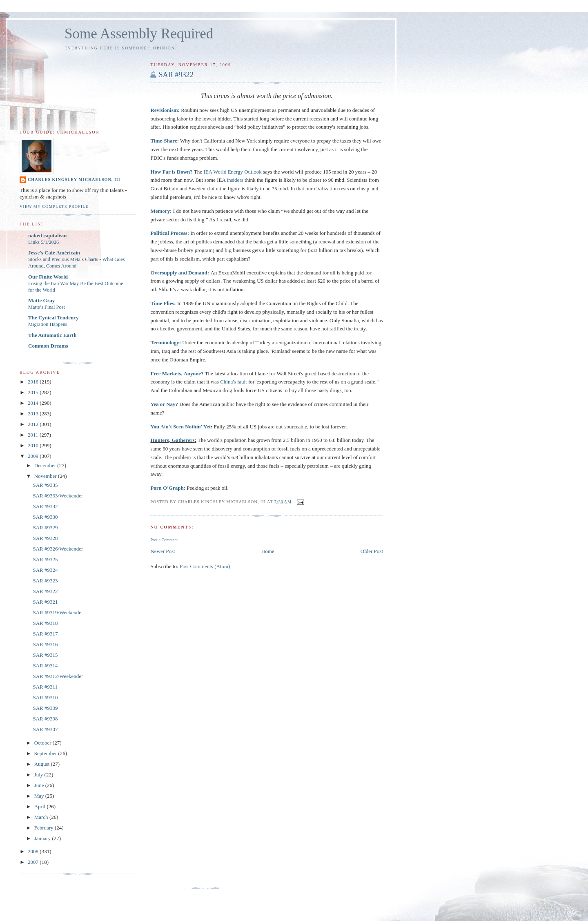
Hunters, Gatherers (172, 440)
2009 (34, 456)
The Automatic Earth (52, 335)
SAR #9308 (45, 719)
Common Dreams (48, 346)
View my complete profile (54, 206)
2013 (34, 414)
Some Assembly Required (139, 34)
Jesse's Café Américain (54, 253)
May (40, 796)
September (46, 753)
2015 (34, 392)
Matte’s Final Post (47, 307)
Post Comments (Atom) (205, 566)
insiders (235, 180)
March (42, 817)
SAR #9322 (176, 75)
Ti (153, 141)
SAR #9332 (45, 506)
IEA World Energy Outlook (233, 172)
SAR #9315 (45, 655)
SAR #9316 (45, 644)
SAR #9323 (45, 581)
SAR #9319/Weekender (58, 612)
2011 (34, 435)
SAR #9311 (45, 687)
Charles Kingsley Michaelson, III (74, 180)
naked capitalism (47, 235)
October (43, 743)
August (43, 764)
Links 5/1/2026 (43, 242)
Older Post (372, 551)
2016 (34, 382)
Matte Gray (41, 300)
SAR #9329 (45, 527)
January (43, 838)
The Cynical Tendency (53, 318)
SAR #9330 (45, 517)
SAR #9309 (45, 708)
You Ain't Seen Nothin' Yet (180, 427)
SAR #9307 (45, 729)
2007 (34, 862)
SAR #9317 (45, 634)
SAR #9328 (45, 538)
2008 (34, 851)
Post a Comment (164, 540)
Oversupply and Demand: (180, 273)
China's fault (234, 382)
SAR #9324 (45, 570)
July (39, 775)
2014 (34, 403)
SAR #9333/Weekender (58, 496)
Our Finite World (48, 277)
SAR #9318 (45, 623)
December (46, 465)
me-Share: (167, 141)
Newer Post (163, 551)
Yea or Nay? (164, 404)
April (41, 806)
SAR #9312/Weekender (58, 676)
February (45, 828)
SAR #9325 (45, 559)
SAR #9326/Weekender (58, 549)
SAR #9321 (45, 602)
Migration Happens (48, 324)
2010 (34, 445)
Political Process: (170, 233)
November (46, 476)
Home (268, 551)
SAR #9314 (45, 666)
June (40, 785)
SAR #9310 (45, 697)
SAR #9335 (45, 485)
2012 (34, 424)
